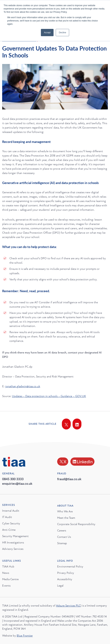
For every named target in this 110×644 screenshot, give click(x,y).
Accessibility (65, 579)
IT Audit (7, 517)
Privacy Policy (66, 573)
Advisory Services (13, 549)
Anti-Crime (9, 530)
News (6, 573)
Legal (60, 586)
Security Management (15, 536)
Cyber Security (11, 523)
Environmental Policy (70, 567)
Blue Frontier (25, 636)
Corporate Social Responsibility (76, 524)
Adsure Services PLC (68, 606)
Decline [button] (62, 33)
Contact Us (64, 537)
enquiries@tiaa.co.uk (17, 483)
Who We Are (65, 511)
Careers (62, 531)
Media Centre (10, 579)
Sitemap (62, 543)
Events (6, 586)
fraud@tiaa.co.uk (69, 479)
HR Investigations (13, 543)
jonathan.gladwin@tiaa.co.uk (23, 386)
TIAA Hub (8, 567)
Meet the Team (66, 518)
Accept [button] (47, 33)
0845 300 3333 (13, 479)
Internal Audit (11, 511)
